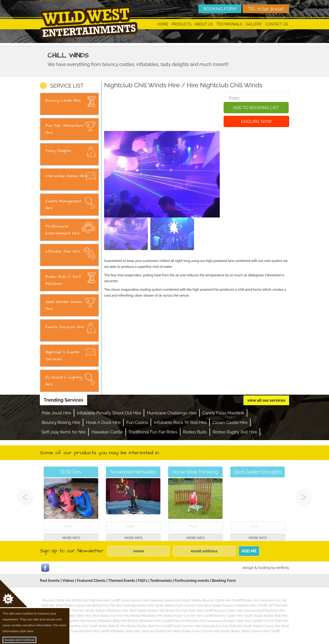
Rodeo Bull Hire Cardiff (155, 626)
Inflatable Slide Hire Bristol (117, 621)
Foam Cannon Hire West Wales (198, 605)
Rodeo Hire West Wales (173, 631)
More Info (71, 538)
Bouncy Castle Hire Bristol (62, 600)
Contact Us (277, 24)
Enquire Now (257, 121)
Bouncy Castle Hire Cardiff (222, 600)
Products (181, 24)
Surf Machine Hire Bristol (78, 621)
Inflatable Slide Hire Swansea (132, 631)
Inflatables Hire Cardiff (155, 621)
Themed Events (122, 581)
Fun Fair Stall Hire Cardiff (194, 610)
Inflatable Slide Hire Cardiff (241, 621)
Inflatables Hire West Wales (126, 610)
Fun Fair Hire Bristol (125, 616)
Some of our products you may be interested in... (100, 453)
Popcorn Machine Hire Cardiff (245, 605)
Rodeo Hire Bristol (161, 610)
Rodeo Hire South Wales (156, 605)
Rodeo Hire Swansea (258, 600)
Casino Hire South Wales (183, 600)
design (248, 568)
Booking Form (224, 581)
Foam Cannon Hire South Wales (216, 631)
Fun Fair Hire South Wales (85, 610)
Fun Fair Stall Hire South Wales (239, 626)
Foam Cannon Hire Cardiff (194, 616)
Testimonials (229, 24)
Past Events (50, 581)
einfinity (283, 568)
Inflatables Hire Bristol (157, 616)
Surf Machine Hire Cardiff (101, 600)
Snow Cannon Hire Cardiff (260, 631)
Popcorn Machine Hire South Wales (81, 626)
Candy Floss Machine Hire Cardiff (85, 631)
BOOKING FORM (220, 9)
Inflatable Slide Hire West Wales (86, 616)
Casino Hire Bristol (88, 605)
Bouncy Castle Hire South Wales (239, 616)
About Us (204, 24)
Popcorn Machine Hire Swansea (197, 621)
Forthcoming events (192, 581)
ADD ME (249, 551)
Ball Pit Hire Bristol (123, 626)
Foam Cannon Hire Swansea (194, 626)
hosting (264, 568)
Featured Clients (91, 581)
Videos (68, 581)
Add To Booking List (256, 108)
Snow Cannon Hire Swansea (142, 600)
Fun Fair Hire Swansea (120, 605)
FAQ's (143, 581)
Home (163, 24)
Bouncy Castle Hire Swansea (235, 610)
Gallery (254, 24)
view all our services (266, 400)
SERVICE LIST (67, 86)
